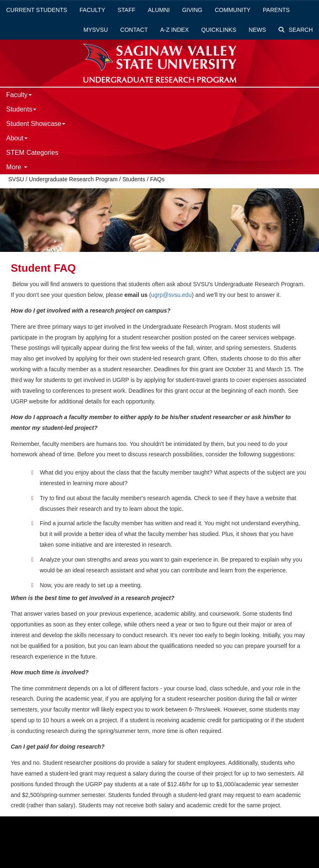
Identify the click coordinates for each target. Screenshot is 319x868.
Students (21, 109)
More (17, 167)
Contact (134, 30)
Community (233, 10)
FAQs (157, 179)
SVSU (16, 179)
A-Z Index (175, 30)
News (257, 30)
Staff (127, 10)
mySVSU (96, 30)
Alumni (159, 10)
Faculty (93, 10)
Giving (192, 10)
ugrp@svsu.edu (171, 295)
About (17, 138)
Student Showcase (36, 124)
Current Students (37, 10)
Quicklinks (219, 30)
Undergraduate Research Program (73, 179)
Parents (276, 10)
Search (296, 30)
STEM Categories (32, 153)
